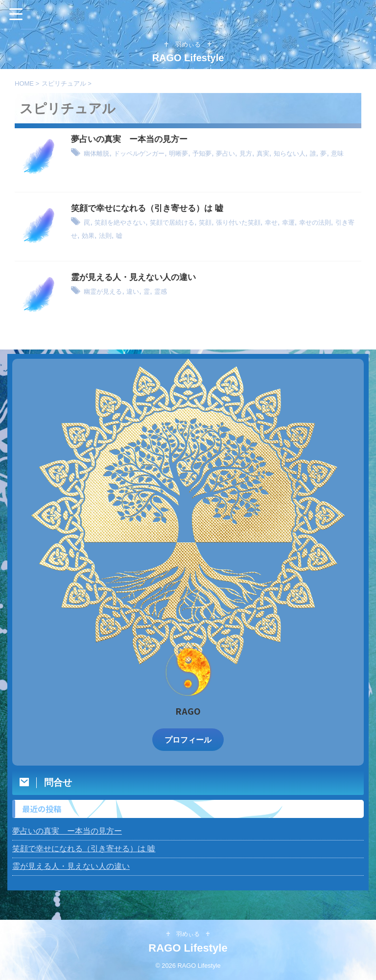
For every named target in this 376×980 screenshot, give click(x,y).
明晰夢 (198, 153)
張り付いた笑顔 (270, 222)
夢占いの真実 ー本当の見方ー (133, 140)
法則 (163, 235)
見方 (278, 153)
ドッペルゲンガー (151, 153)
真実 (298, 153)
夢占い (254, 153)
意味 (103, 166)
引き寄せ (115, 235)
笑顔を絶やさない (127, 222)
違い (143, 292)
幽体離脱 (99, 153)
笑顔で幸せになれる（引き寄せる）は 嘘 (152, 209)
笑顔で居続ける (190, 222)
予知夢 (226, 153)
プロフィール (188, 740)
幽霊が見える (107, 292)
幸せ (309, 222)
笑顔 (230, 222)
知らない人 (330, 153)
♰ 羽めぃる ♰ (188, 934)
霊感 (175, 292)
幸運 (329, 222)
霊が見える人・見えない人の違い (137, 278)
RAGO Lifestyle (193, 58)
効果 (142, 235)
